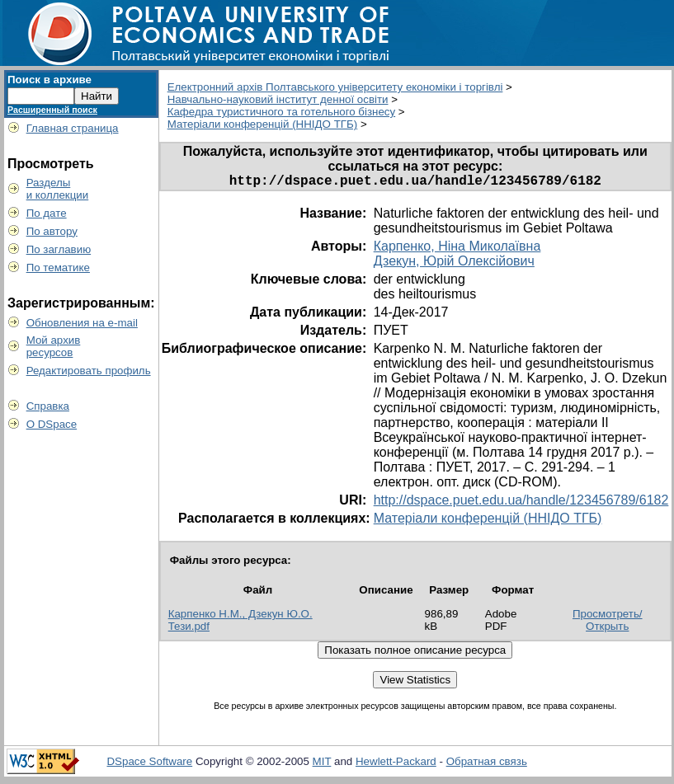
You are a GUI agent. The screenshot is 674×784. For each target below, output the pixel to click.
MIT (322, 765)
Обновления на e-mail (82, 323)
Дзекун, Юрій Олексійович (454, 264)
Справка (48, 406)
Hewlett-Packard (396, 765)
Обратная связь (487, 765)
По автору (52, 231)
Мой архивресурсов (54, 346)
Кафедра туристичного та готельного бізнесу (281, 112)
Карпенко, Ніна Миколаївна (457, 249)
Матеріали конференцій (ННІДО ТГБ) (263, 124)
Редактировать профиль (89, 371)
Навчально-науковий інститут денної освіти (278, 99)
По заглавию (59, 249)
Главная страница (73, 128)
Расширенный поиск (52, 110)
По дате (47, 213)
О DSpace (52, 424)
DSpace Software (149, 765)
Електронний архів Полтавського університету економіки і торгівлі (335, 87)
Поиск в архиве (49, 80)
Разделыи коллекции (58, 189)
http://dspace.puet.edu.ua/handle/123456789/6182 (521, 503)
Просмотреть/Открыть (608, 623)
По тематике (58, 268)
